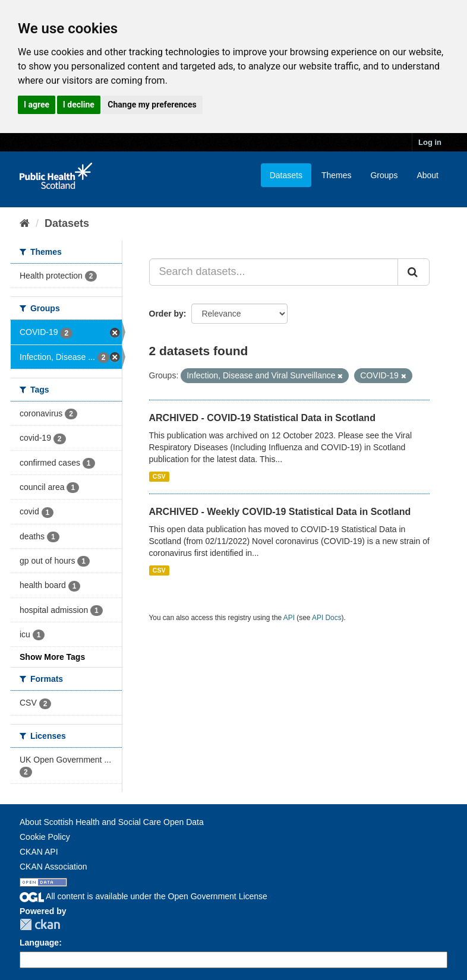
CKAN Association (53, 867)
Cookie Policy (45, 837)
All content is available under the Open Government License (143, 896)
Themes (337, 175)
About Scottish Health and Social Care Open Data (112, 822)
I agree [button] (37, 105)
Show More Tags (52, 657)
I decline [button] (79, 105)
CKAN (40, 924)
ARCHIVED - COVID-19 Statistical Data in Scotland (262, 418)
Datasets (286, 175)
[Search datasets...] (274, 272)
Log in (430, 142)
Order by (166, 314)
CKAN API (39, 852)
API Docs (327, 618)
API (289, 618)
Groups (384, 175)
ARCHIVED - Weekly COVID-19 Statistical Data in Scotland (280, 512)
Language (39, 943)
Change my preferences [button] (152, 105)
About (427, 175)
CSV (159, 476)
